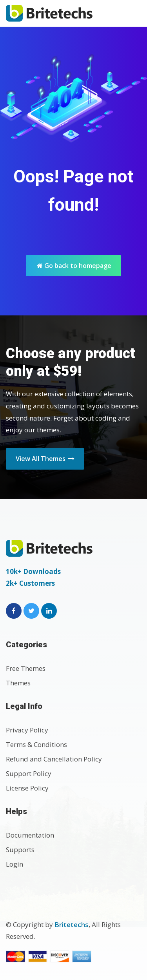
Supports (20, 850)
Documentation (30, 835)
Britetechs (72, 924)
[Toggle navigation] (132, 13)
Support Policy (29, 773)
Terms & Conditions (36, 744)
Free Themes (26, 668)
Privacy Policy (27, 730)
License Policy (27, 788)
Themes (18, 683)
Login (15, 864)
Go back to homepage (74, 266)
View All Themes (45, 459)
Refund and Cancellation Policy (54, 759)
